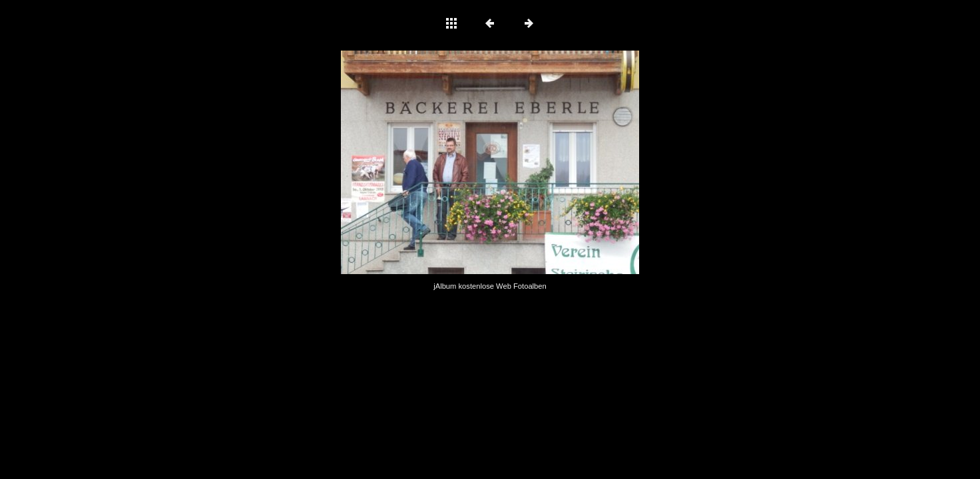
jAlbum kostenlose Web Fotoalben (490, 286)
